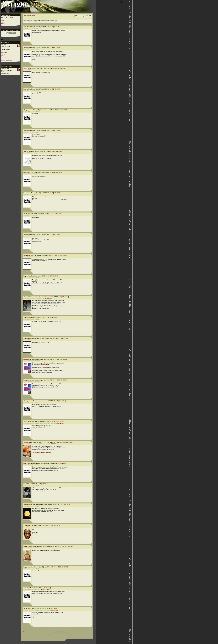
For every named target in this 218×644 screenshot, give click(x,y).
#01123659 (54, 609)
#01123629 (70, 546)
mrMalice (27, 172)
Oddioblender (29, 442)
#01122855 (62, 463)
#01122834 (62, 401)
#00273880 (59, 172)
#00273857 (57, 27)
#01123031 (67, 505)
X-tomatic (27, 525)
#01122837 (61, 422)
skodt (26, 27)
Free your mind (29, 401)
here (40, 365)
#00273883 (57, 193)
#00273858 (57, 47)
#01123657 (47, 588)
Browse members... (6, 60)
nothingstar (4, 52)
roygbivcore (28, 359)
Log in (3, 22)
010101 (27, 151)
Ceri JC (27, 297)
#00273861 (63, 68)
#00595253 (64, 359)
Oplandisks (4, 51)
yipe (2, 55)
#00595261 (64, 380)
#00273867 (57, 89)
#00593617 (55, 318)
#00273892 (59, 214)
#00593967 (64, 338)
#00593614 (65, 297)
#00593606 (55, 276)
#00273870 (57, 131)
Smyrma (27, 68)
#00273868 (63, 110)
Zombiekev (28, 338)
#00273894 (57, 234)
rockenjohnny (29, 546)
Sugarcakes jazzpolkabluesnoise (42, 452)
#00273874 (59, 151)
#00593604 (63, 255)
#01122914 (45, 484)
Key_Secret (28, 422)
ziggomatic (28, 567)
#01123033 (57, 525)
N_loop (3, 54)
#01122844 (69, 442)
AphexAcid (28, 276)
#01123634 (65, 567)
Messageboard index (29, 16)
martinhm (27, 255)
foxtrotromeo (5, 57)
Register (3, 23)
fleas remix (46, 365)
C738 (26, 609)
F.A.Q (3, 20)
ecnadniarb (28, 588)
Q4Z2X (27, 484)
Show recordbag (47, 298)
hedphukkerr (28, 505)
